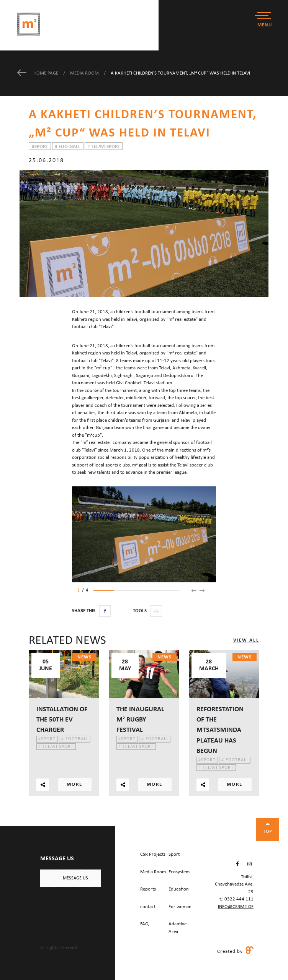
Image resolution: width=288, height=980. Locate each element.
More (74, 784)
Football (68, 147)
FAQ (144, 924)
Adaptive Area (178, 928)
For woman (180, 907)
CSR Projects (153, 854)
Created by (235, 951)
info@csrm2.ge (236, 907)
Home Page (38, 73)
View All (246, 640)
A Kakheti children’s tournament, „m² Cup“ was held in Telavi (180, 73)
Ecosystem (179, 872)
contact (148, 907)
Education (179, 889)
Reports (148, 889)
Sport (40, 147)
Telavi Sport (103, 147)
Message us (75, 878)
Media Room (85, 73)
